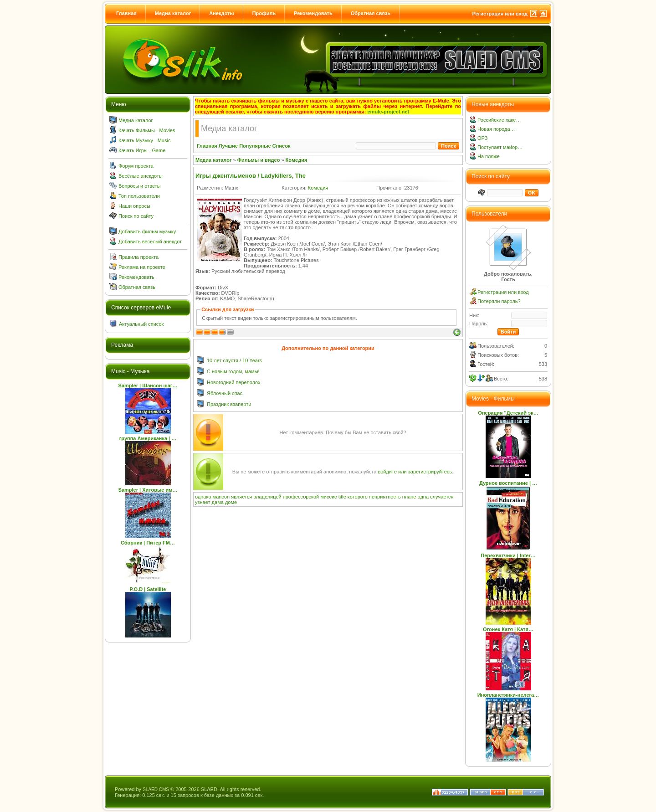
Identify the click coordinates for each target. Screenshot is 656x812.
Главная (126, 13)
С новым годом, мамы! (233, 371)
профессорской (301, 497)
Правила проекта (138, 257)
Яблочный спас (225, 393)
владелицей (267, 497)
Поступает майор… (500, 147)
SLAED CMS (156, 789)
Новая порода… (496, 129)
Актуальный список (141, 324)
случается (442, 497)
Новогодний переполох (234, 382)
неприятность (385, 497)
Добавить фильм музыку (147, 231)
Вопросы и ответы (140, 186)
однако (203, 497)
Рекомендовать (313, 13)
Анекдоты (221, 13)
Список (282, 146)
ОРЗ (482, 138)
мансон (221, 497)
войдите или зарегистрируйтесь (415, 472)
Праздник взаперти (229, 404)
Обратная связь (371, 13)
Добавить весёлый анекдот (150, 242)
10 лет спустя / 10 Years (234, 360)
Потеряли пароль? (499, 301)
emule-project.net (389, 112)
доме (231, 502)
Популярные (255, 146)
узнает (203, 502)
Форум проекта (136, 166)
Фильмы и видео (259, 160)
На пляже (489, 156)
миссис (328, 497)
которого (358, 497)
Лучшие (228, 146)
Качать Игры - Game (142, 150)
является (241, 497)
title (342, 497)
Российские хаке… (499, 120)
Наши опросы (134, 206)
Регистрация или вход (500, 14)
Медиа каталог (173, 13)
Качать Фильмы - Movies (147, 130)
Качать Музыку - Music (144, 140)
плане (409, 497)
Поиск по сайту (136, 216)
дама (218, 502)
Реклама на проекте (142, 267)
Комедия (297, 160)
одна (423, 497)
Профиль (264, 13)
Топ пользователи (139, 196)
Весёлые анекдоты (141, 176)
